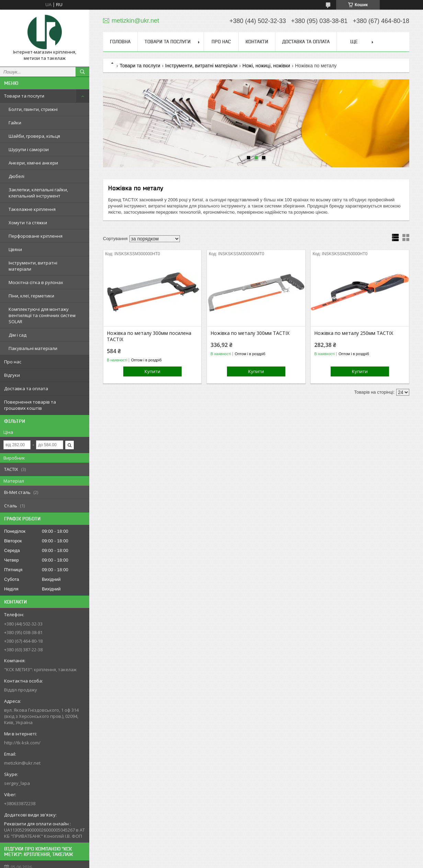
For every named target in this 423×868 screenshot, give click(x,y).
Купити (152, 371)
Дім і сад (18, 335)
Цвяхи (15, 249)
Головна (120, 42)
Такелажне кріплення (32, 209)
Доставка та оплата (26, 388)
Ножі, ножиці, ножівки (266, 66)
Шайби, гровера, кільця (34, 136)
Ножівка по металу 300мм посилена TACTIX (149, 336)
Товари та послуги (24, 96)
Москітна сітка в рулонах (36, 282)
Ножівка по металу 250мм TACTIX (354, 333)
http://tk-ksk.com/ (22, 743)
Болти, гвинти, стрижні (33, 109)
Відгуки (12, 375)
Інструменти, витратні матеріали (33, 266)
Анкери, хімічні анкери (33, 163)
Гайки (15, 123)
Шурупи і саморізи (29, 149)
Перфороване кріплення (36, 236)
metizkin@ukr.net (22, 763)
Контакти (257, 42)
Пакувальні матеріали (33, 348)
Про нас (13, 362)
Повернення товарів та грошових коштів (30, 405)
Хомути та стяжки (28, 223)
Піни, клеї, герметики (31, 296)
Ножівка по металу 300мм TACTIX (250, 333)
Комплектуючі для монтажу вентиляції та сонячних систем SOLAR (42, 315)
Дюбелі (16, 176)
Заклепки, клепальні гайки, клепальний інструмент (38, 193)
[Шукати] (82, 72)
